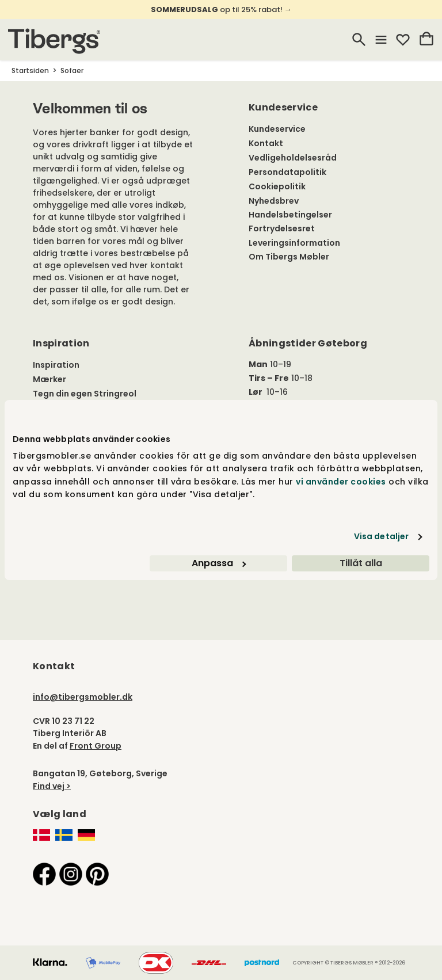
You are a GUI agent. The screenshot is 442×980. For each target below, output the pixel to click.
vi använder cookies (341, 482)
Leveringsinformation (294, 243)
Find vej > (52, 786)
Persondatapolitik (287, 172)
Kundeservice (277, 129)
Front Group (96, 746)
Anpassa (219, 563)
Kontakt (266, 143)
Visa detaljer (381, 536)
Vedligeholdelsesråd (293, 158)
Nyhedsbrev (274, 201)
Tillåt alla (361, 563)
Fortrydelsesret (282, 228)
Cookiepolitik (277, 186)
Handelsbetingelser (290, 215)
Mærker (49, 379)
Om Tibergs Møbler (289, 257)
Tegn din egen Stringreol (85, 394)
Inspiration (56, 365)
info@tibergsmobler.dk (83, 697)
